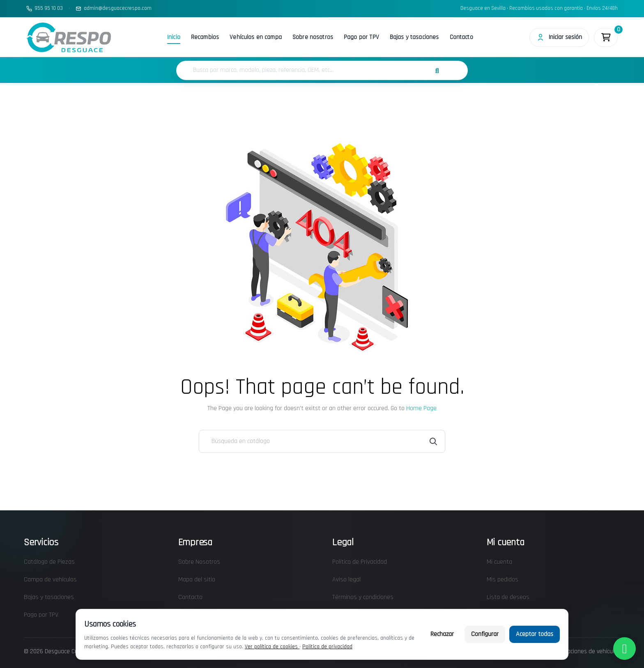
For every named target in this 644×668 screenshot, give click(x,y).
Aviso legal (346, 580)
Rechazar (442, 634)
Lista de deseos (508, 597)
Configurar (485, 634)
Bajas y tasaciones (414, 37)
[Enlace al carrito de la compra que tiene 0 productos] (606, 37)
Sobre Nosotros (199, 562)
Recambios (205, 37)
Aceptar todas (535, 634)
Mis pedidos (503, 580)
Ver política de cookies (272, 647)
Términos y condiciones (363, 597)
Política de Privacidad (360, 562)
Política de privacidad (327, 647)
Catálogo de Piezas (49, 562)
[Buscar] (322, 441)
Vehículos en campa (256, 37)
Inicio (174, 37)
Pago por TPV (361, 37)
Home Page (421, 408)
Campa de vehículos (50, 580)
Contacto (461, 37)
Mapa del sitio (197, 580)
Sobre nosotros (313, 37)
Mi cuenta (499, 562)
